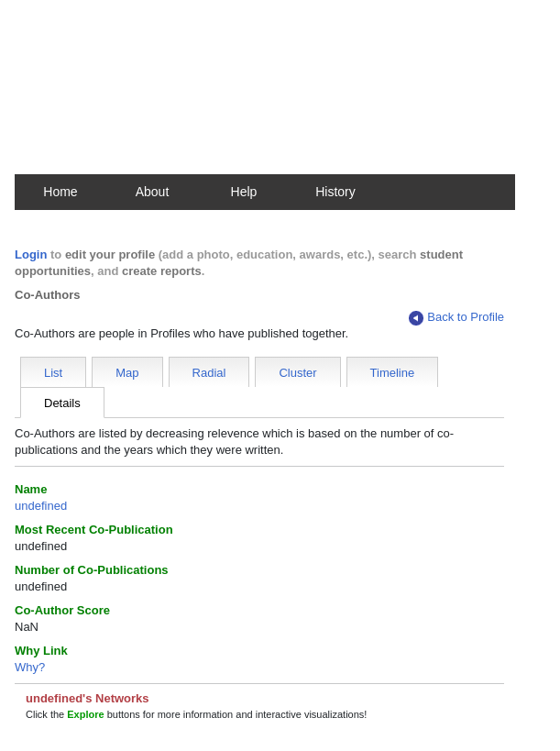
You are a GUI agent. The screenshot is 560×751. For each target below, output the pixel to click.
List (53, 373)
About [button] (153, 192)
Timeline (393, 373)
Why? (30, 667)
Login (31, 254)
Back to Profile (456, 318)
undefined (41, 506)
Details (62, 403)
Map (127, 373)
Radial (209, 373)
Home (60, 192)
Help (244, 192)
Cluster (297, 373)
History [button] (335, 192)
